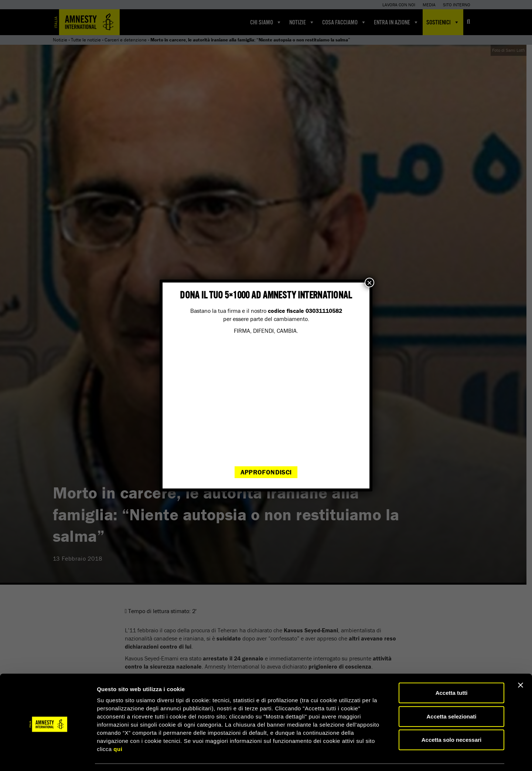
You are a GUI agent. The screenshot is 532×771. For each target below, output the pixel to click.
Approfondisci (266, 472)
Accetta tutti (452, 671)
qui (118, 727)
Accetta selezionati (451, 694)
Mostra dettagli (389, 756)
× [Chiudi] (369, 283)
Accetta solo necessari (452, 718)
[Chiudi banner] (521, 663)
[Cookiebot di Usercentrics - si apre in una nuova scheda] (48, 757)
